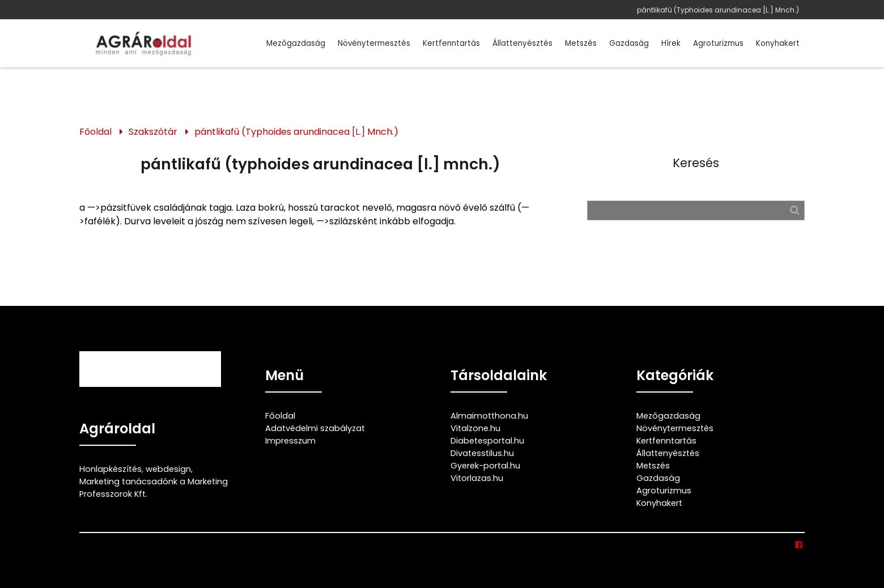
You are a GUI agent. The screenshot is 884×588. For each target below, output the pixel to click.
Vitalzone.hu (475, 428)
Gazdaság (629, 43)
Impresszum (290, 441)
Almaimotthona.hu (489, 416)
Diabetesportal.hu (487, 441)
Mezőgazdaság (296, 43)
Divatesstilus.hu (482, 453)
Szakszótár (153, 132)
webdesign (168, 469)
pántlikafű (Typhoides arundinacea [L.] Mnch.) (718, 10)
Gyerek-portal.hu (485, 466)
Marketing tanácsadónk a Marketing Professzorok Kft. (154, 488)
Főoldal (95, 132)
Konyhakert (778, 43)
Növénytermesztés (374, 43)
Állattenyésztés (522, 43)
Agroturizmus (718, 43)
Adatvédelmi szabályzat (315, 428)
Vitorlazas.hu (477, 478)
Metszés (581, 43)
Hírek (671, 43)
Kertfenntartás (451, 43)
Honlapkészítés (110, 469)
